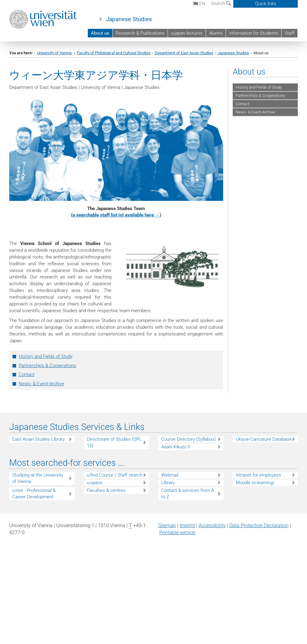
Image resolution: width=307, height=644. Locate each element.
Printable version (177, 533)
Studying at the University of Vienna (38, 478)
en (199, 4)
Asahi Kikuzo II (176, 447)
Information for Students (254, 33)
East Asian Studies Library (39, 439)
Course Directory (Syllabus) (188, 439)
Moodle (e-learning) (255, 483)
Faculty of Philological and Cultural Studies (114, 53)
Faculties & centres (106, 490)
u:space (95, 483)
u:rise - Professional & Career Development (34, 494)
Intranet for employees (258, 475)
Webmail (170, 475)
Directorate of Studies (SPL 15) (114, 442)
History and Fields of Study (46, 356)
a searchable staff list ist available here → (116, 215)
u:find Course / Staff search (115, 475)
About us (100, 33)
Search (221, 3)
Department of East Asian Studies (184, 53)
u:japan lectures (187, 33)
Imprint (187, 525)
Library (168, 483)
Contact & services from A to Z (188, 494)
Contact (27, 374)
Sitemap (167, 525)
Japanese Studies (129, 19)
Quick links (266, 4)
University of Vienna (55, 53)
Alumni (216, 33)
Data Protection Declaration (259, 525)
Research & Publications (140, 33)
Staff (290, 33)
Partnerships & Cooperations (47, 366)
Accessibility (212, 525)
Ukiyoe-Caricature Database (264, 439)
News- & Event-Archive (41, 384)
